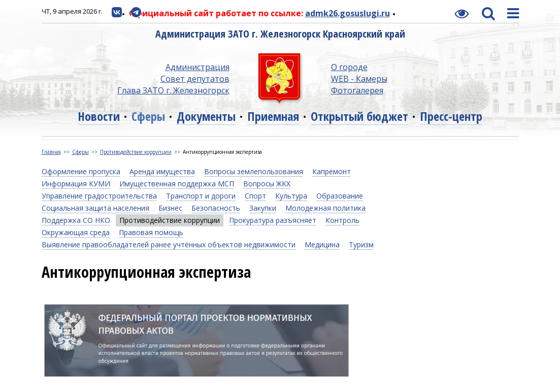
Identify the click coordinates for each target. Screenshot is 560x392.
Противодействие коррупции (136, 152)
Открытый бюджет (359, 116)
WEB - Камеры (359, 79)
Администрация (197, 67)
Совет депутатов (195, 79)
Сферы (148, 116)
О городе (349, 67)
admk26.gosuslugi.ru (348, 13)
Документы (206, 116)
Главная (51, 152)
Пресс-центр (451, 116)
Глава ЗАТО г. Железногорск (173, 90)
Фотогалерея (357, 90)
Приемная (273, 116)
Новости (99, 116)
